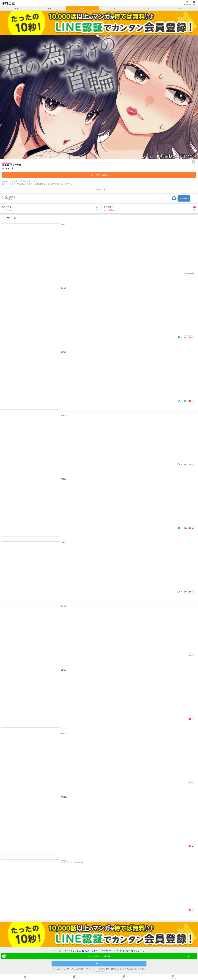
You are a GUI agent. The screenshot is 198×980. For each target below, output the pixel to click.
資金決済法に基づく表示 (134, 969)
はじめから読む (99, 175)
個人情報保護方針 (104, 969)
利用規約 (86, 951)
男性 (50, 8)
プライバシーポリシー (101, 951)
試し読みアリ (7, 163)
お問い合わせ (74, 969)
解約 (143, 969)
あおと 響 (9, 168)
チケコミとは (57, 969)
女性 (83, 8)
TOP (17, 8)
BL (115, 8)
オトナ (181, 8)
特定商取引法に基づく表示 (118, 969)
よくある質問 (66, 969)
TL (148, 8)
